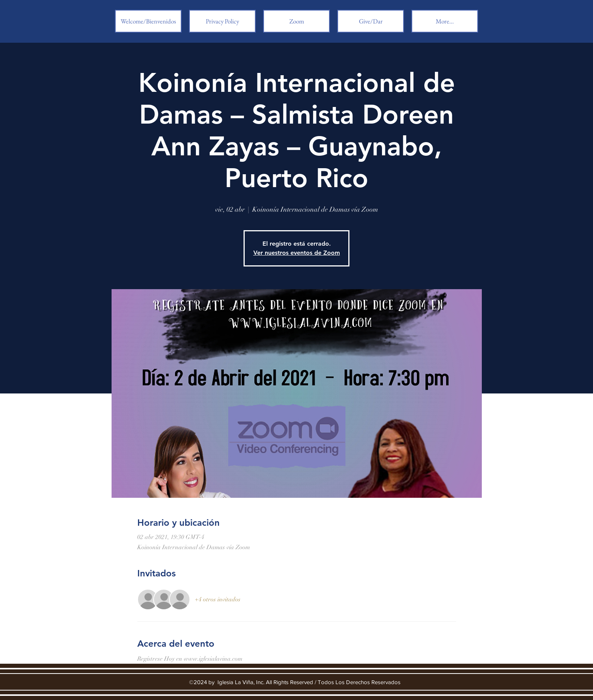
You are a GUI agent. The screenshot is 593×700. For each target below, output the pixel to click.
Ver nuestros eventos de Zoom (297, 253)
